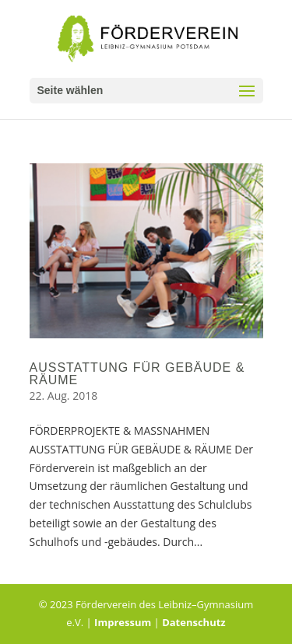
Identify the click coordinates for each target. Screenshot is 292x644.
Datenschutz (194, 622)
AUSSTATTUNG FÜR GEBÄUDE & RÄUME (137, 374)
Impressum (123, 622)
